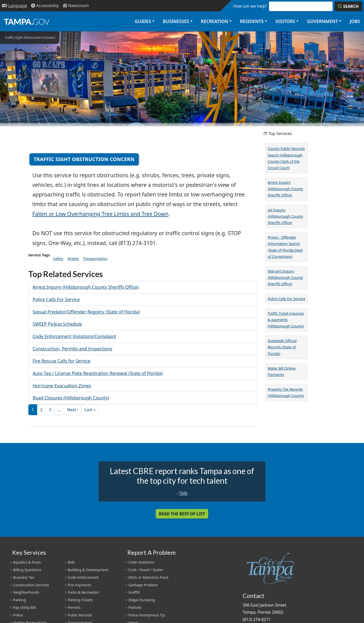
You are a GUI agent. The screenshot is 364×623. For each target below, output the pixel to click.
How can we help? (250, 6)
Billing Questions (27, 570)
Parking (19, 600)
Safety (58, 259)
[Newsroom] (76, 6)
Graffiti (134, 592)
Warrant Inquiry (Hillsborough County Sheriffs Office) (285, 277)
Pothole (135, 607)
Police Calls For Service (56, 299)
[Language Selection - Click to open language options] (15, 6)
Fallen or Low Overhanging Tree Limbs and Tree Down (100, 214)
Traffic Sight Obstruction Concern (84, 159)
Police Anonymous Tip (147, 615)
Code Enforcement (83, 577)
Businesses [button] (176, 21)
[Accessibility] (45, 6)
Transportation (95, 259)
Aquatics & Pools (27, 562)
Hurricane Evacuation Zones (62, 386)
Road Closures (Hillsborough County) (71, 398)
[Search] (348, 6)
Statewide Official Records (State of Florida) (282, 347)
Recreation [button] (214, 21)
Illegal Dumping (142, 600)
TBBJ (183, 493)
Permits (74, 607)
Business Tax (24, 577)
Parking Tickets (80, 600)
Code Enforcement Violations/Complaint (74, 336)
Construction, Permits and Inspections (72, 349)
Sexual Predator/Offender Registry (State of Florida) (86, 312)
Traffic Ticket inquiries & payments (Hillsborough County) (286, 320)
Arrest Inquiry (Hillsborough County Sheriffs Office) (86, 287)
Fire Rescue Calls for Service (62, 361)
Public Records (80, 615)
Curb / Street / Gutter (146, 570)
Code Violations (141, 562)
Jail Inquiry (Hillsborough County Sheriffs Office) (285, 216)
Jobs (355, 21)
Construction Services (31, 585)
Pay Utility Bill (24, 607)
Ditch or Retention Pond (148, 577)
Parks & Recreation (83, 592)
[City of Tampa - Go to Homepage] (27, 21)
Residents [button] (252, 21)
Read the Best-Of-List (182, 514)
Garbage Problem (143, 585)
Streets (73, 259)
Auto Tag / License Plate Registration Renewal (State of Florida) (98, 373)
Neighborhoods (26, 592)
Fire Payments (79, 585)
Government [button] (322, 21)
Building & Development (88, 570)
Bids (71, 562)
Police (18, 615)
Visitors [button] (285, 21)
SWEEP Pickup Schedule (57, 324)
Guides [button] (143, 21)
